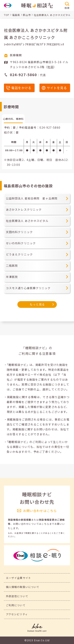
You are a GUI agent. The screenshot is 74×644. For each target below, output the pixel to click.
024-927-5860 (50, 127)
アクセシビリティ (17, 614)
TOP (7, 15)
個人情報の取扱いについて (23, 587)
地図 (50, 67)
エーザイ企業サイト (18, 578)
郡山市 (27, 15)
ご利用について (16, 605)
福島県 (16, 15)
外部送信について (17, 596)
